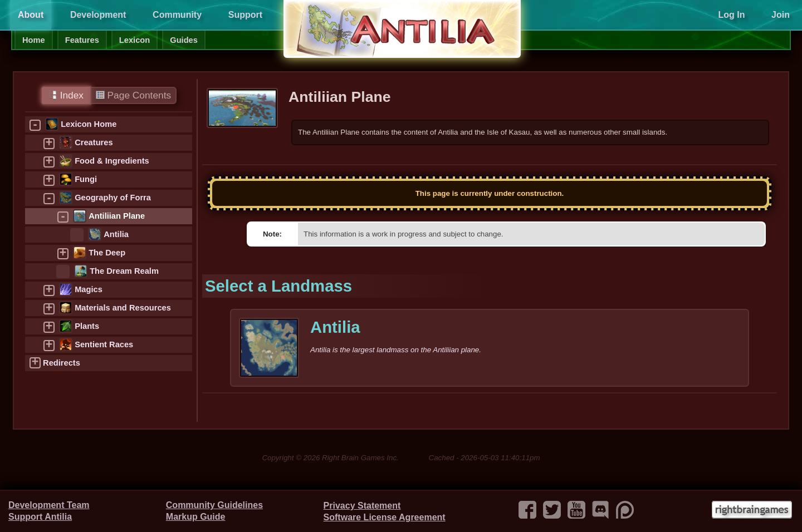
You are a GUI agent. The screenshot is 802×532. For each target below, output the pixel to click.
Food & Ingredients (112, 161)
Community (177, 15)
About (31, 15)
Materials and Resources (123, 308)
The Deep (107, 253)
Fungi (86, 179)
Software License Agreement (385, 517)
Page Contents (133, 95)
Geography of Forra (113, 198)
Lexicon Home (89, 124)
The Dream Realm (124, 271)
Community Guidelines (214, 505)
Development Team (49, 505)
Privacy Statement (362, 506)
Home (34, 40)
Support (245, 15)
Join (781, 15)
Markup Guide (196, 517)
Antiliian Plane (117, 216)
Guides (184, 40)
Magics (89, 289)
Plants (87, 326)
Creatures (94, 142)
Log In (731, 15)
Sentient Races (104, 344)
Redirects (62, 363)
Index (66, 95)
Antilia (116, 234)
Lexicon (135, 40)
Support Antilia (40, 517)
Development (98, 15)
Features (82, 40)
